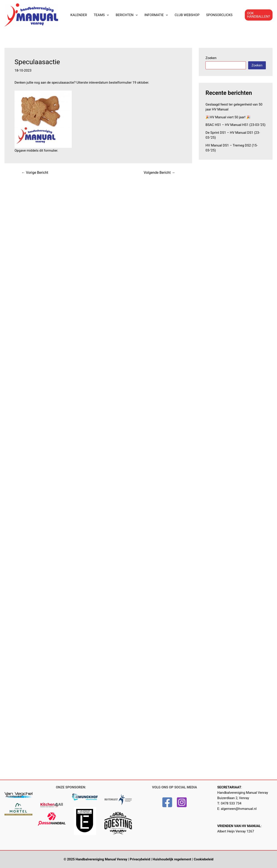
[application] (107, 15)
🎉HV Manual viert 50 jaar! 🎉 (228, 117)
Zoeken (211, 58)
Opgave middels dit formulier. (36, 151)
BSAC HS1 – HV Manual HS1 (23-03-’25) (235, 125)
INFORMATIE (156, 15)
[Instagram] (182, 802)
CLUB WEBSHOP (187, 15)
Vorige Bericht (35, 173)
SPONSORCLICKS (219, 15)
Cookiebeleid (204, 859)
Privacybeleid (140, 859)
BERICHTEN (127, 15)
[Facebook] (167, 802)
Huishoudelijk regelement (172, 859)
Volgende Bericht (160, 173)
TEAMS (101, 15)
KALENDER (79, 15)
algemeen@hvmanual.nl (239, 809)
